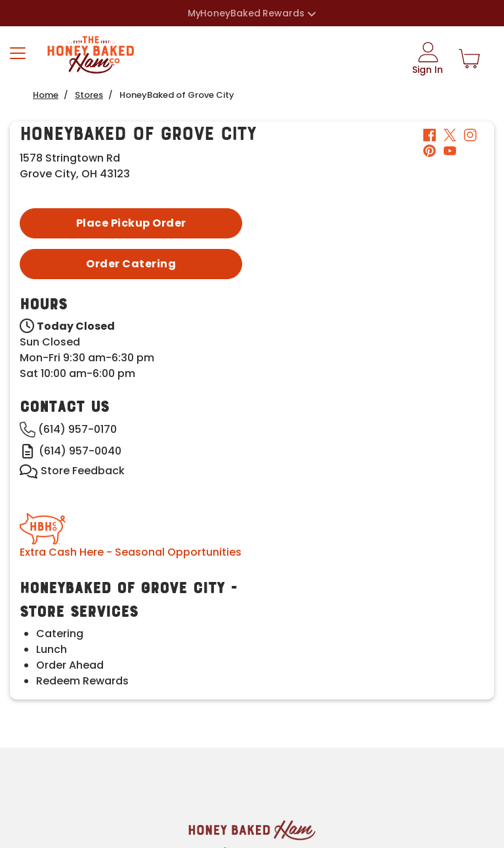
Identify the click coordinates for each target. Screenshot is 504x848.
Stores (89, 95)
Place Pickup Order (131, 223)
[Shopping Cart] (469, 59)
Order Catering (131, 264)
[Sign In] (428, 59)
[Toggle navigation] (18, 53)
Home (46, 95)
